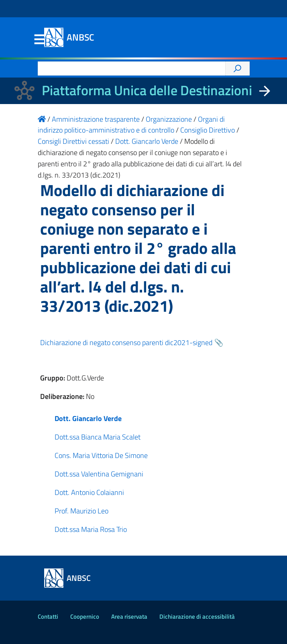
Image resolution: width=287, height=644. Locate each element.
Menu (39, 40)
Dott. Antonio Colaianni (89, 492)
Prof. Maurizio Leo (81, 511)
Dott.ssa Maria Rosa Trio (91, 529)
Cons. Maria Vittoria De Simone (101, 455)
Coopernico (85, 616)
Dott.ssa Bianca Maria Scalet (98, 437)
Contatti (48, 616)
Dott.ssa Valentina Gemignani (99, 474)
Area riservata (129, 616)
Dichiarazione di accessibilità (197, 616)
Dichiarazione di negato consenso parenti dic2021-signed (126, 342)
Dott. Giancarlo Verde (88, 418)
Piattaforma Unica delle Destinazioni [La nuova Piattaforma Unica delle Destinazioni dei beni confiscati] (147, 90)
